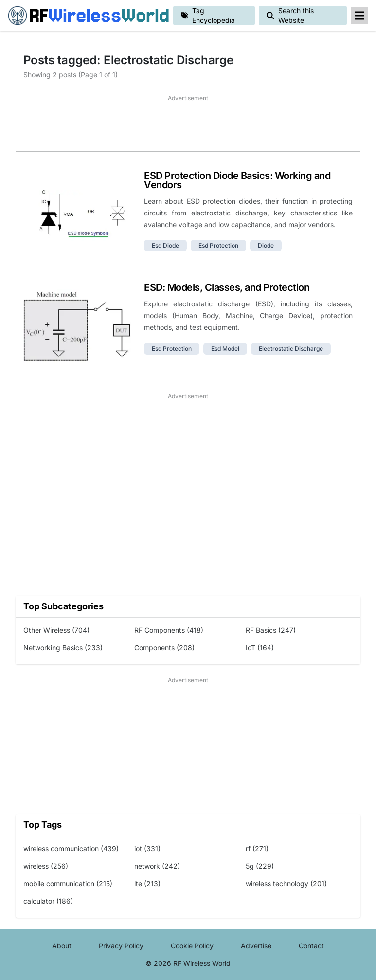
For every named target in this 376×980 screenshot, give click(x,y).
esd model (225, 348)
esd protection (218, 245)
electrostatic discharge (291, 348)
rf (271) (257, 848)
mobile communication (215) (68, 883)
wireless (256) (46, 866)
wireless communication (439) (71, 848)
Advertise (256, 946)
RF (87, 16)
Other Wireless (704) (56, 630)
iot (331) (147, 848)
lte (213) (147, 883)
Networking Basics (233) (63, 648)
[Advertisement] (188, 127)
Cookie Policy (192, 946)
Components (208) (164, 648)
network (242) (157, 866)
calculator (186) (48, 901)
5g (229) (260, 866)
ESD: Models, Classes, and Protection (227, 287)
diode (266, 245)
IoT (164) (260, 648)
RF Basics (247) (271, 630)
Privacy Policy (121, 946)
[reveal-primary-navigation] (359, 16)
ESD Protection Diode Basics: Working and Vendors (237, 180)
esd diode (165, 245)
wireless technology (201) (286, 883)
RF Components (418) (169, 630)
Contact (311, 946)
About (62, 946)
